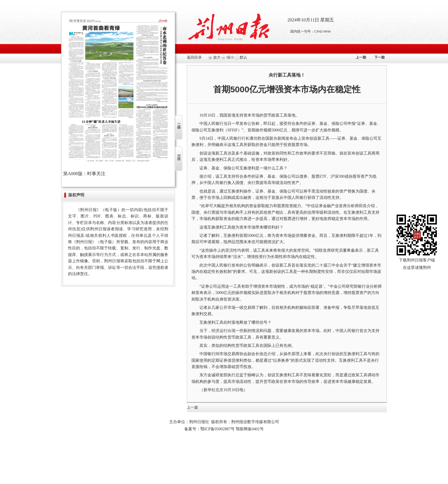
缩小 (228, 57)
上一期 (361, 57)
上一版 (179, 122)
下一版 (179, 154)
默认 (241, 57)
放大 (214, 57)
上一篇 (192, 407)
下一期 (379, 57)
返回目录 (194, 57)
